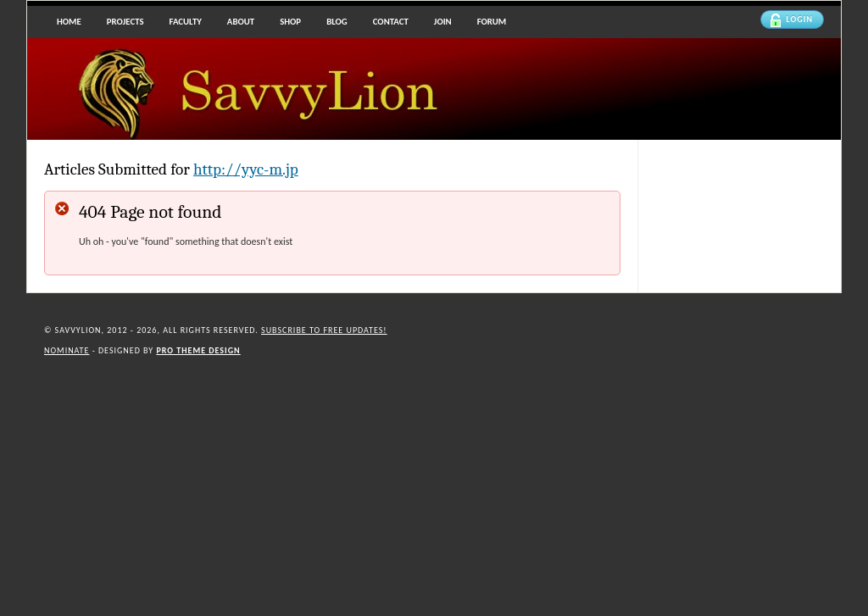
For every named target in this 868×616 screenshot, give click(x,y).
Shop (290, 22)
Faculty (186, 22)
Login (792, 20)
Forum (492, 22)
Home (69, 22)
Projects (125, 22)
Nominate (67, 350)
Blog (337, 22)
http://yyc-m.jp (246, 169)
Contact (391, 22)
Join (443, 22)
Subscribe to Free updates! (324, 330)
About (241, 22)
